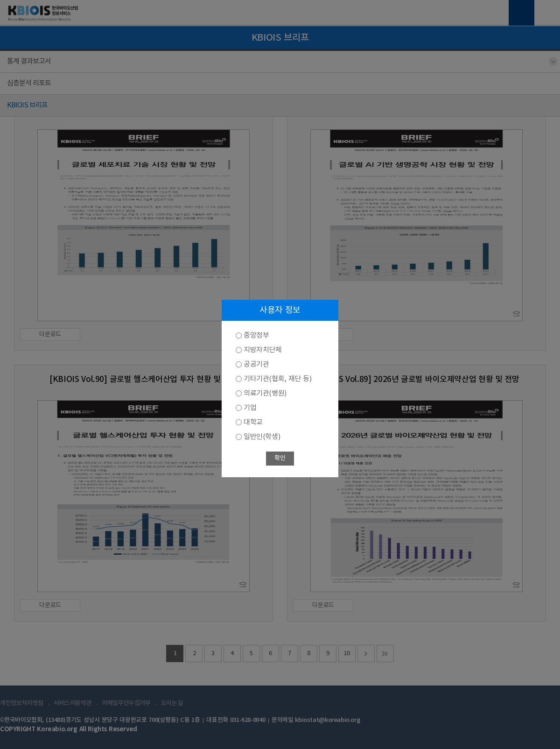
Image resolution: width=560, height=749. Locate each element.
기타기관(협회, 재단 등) (277, 379)
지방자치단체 (263, 350)
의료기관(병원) (265, 393)
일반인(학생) (262, 437)
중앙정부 (256, 336)
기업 (250, 408)
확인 (280, 458)
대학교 (253, 422)
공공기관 (256, 364)
